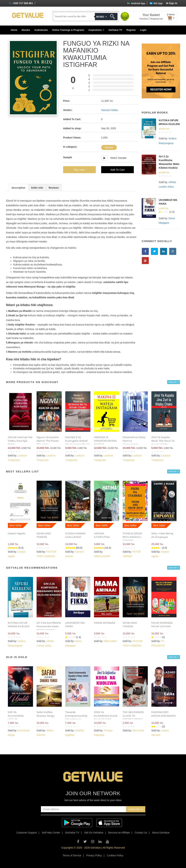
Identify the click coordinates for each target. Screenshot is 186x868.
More (101, 17)
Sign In (172, 3)
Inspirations (96, 30)
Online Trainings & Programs (68, 30)
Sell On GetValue (94, 833)
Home (14, 30)
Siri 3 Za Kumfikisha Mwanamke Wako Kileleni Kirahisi (49, 626)
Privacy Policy (94, 855)
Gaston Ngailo (17, 533)
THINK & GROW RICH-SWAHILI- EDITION (132, 537)
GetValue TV (115, 30)
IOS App (156, 3)
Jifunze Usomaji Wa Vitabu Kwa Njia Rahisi (20, 441)
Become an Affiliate (119, 833)
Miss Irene (138, 730)
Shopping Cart (156, 19)
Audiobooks (41, 30)
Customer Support (27, 833)
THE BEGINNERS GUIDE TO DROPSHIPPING (133, 716)
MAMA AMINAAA (105, 623)
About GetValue (161, 833)
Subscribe (136, 809)
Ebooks (26, 30)
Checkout (143, 19)
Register (131, 30)
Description (19, 188)
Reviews (54, 188)
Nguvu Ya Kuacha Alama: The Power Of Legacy (48, 441)
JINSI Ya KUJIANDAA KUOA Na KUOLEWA (106, 716)
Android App (136, 3)
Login (143, 30)
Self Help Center (51, 833)
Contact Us (141, 833)
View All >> (174, 382)
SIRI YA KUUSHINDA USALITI (16, 716)
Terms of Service (72, 855)
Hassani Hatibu (110, 110)
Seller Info (37, 188)
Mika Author (110, 641)
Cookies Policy (115, 855)
